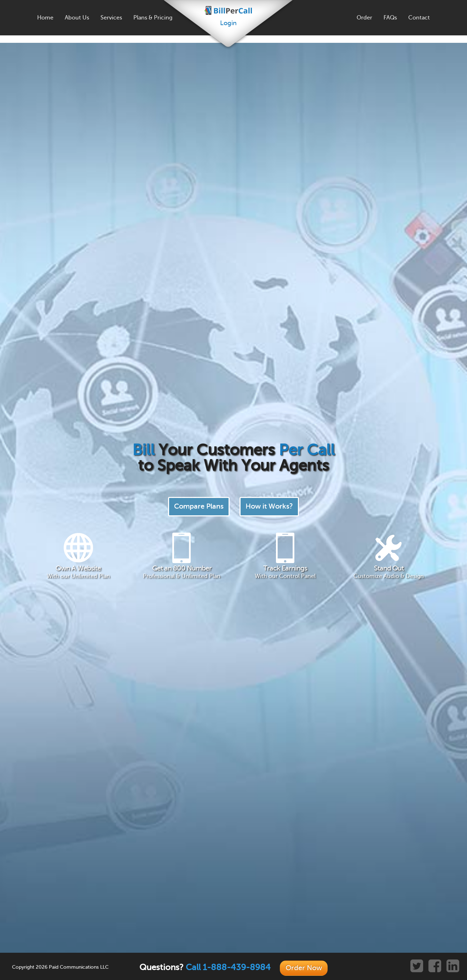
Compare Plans (199, 144)
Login (228, 23)
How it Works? (269, 144)
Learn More (210, 645)
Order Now (304, 968)
